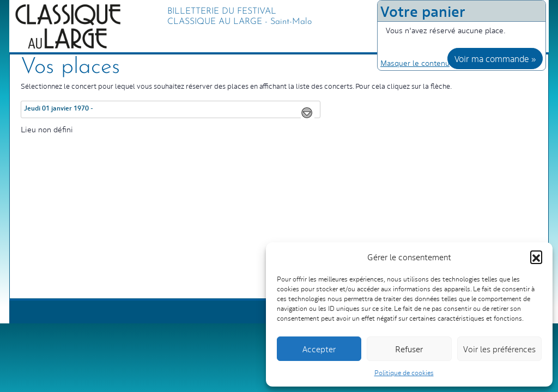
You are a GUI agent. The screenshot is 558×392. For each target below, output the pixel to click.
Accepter (319, 349)
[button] (536, 256)
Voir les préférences (499, 349)
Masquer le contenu (415, 63)
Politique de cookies (404, 372)
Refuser (409, 349)
